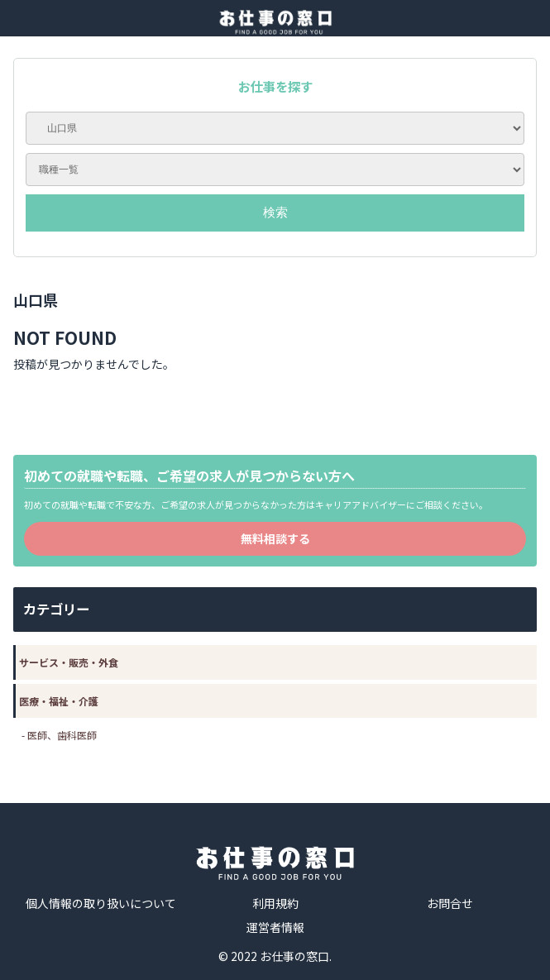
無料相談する (275, 538)
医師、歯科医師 (62, 735)
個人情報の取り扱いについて (101, 903)
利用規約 (275, 903)
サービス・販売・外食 (69, 662)
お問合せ (450, 903)
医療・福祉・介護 (59, 701)
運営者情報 (275, 927)
